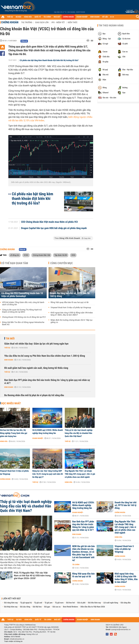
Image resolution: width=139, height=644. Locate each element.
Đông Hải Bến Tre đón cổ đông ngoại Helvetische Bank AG (23, 323)
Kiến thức (73, 22)
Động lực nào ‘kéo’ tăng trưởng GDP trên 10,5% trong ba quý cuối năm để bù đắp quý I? (48, 474)
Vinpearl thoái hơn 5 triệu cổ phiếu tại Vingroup (71, 308)
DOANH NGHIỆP (82, 17)
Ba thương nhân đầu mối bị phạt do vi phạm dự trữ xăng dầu (34, 395)
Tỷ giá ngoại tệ (26, 603)
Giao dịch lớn (42, 22)
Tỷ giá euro (59, 603)
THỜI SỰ (10, 17)
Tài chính (76, 565)
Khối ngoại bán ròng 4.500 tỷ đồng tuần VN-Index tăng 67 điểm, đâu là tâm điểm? (72, 314)
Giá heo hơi (70, 603)
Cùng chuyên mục (62, 263)
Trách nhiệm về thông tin (13, 641)
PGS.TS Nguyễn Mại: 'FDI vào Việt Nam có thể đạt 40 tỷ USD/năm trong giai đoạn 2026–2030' (32, 576)
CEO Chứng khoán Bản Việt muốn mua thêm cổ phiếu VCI (49, 222)
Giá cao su (57, 607)
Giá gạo (47, 607)
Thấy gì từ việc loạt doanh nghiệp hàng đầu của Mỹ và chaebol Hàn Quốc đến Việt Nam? (79, 433)
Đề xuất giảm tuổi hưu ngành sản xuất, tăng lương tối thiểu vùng (36, 368)
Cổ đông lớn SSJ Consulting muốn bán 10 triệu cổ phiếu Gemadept (22, 295)
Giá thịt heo (37, 607)
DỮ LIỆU (105, 17)
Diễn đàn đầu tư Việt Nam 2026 (93, 607)
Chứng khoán (10, 22)
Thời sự (7, 348)
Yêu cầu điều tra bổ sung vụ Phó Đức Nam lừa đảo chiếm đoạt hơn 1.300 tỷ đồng (45, 356)
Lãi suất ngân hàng (111, 603)
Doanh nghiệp (38, 438)
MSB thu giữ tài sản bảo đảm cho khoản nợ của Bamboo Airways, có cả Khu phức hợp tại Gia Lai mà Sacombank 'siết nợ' (84, 553)
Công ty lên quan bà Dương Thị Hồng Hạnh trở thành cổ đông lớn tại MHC (22, 311)
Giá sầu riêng (25, 607)
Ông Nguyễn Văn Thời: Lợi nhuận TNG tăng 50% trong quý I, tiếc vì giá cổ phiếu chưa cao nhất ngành (80, 474)
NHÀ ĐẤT (57, 17)
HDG (73, 255)
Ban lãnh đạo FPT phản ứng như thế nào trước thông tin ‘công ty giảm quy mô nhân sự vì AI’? (47, 382)
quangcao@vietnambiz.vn (121, 630)
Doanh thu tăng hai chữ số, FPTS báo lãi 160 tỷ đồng (70, 295)
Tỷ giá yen (49, 603)
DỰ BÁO (18, 17)
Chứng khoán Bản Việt (41, 255)
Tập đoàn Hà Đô (61, 255)
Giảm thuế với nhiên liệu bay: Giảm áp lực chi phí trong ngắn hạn (36, 344)
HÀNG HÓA (28, 17)
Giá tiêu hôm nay (94, 603)
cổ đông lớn (15, 255)
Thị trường (27, 22)
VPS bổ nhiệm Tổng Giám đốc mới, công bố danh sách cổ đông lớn (23, 304)
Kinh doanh (9, 360)
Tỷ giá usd (38, 603)
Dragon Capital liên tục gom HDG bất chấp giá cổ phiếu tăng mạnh (54, 228)
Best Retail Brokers (71, 607)
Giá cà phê (81, 603)
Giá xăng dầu (126, 603)
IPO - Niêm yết (58, 22)
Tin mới (10, 339)
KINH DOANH (95, 17)
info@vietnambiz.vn (17, 639)
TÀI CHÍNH (47, 17)
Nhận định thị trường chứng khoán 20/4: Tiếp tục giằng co (72, 321)
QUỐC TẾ (38, 17)
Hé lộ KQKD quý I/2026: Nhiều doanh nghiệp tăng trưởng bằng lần (48, 432)
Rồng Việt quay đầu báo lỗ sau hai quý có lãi (70, 302)
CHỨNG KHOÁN (68, 17)
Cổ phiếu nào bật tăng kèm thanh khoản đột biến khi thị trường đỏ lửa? (49, 60)
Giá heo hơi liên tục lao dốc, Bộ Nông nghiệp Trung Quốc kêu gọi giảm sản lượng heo (14, 433)
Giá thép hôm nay (11, 607)
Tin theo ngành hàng (111, 26)
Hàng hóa (4, 441)
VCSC (26, 255)
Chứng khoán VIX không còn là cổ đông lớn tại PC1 (24, 317)
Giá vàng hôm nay (11, 603)
